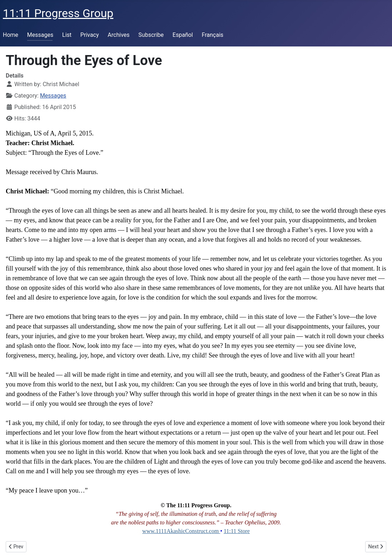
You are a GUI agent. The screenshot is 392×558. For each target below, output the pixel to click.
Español (183, 35)
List (67, 35)
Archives (118, 35)
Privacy (90, 35)
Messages (40, 35)
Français (213, 35)
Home (11, 35)
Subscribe (151, 35)
